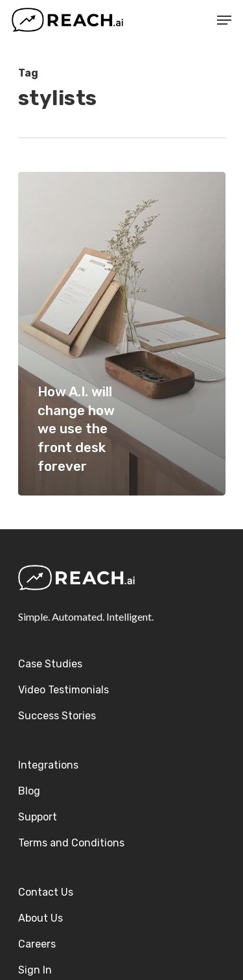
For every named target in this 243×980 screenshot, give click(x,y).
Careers (37, 944)
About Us (40, 918)
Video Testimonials (64, 690)
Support (38, 817)
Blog (29, 791)
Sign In (35, 970)
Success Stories (57, 716)
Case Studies (50, 664)
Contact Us (46, 892)
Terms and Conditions (71, 843)
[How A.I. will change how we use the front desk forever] (122, 334)
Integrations (48, 765)
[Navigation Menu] (224, 20)
